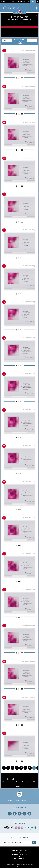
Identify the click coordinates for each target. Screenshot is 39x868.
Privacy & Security (20, 851)
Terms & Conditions (19, 854)
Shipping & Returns (20, 858)
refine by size (19, 786)
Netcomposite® (23, 866)
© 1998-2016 (11, 864)
